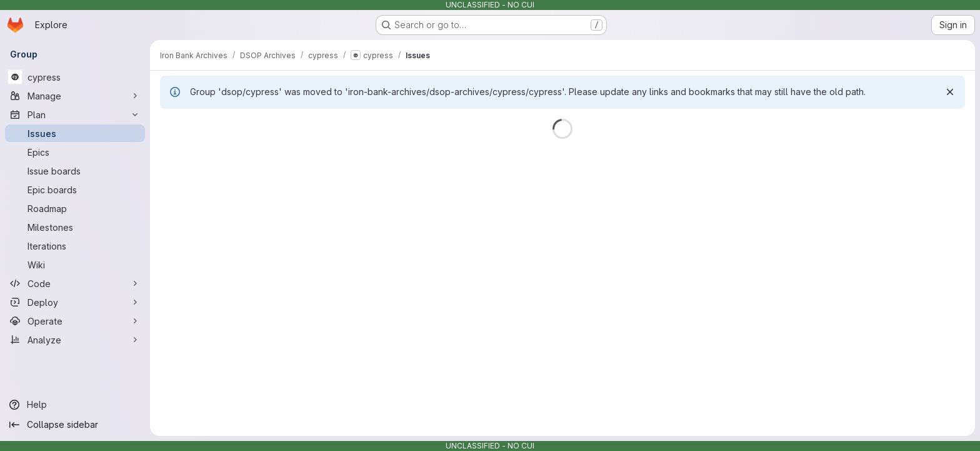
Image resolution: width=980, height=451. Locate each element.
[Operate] (75, 321)
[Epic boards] (75, 190)
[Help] (75, 405)
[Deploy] (75, 302)
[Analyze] (75, 340)
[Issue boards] (75, 171)
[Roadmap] (75, 208)
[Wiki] (75, 265)
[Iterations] (75, 246)
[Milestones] (75, 227)
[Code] (75, 283)
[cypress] (75, 77)
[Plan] (75, 114)
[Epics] (75, 152)
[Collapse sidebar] (75, 425)
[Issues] (75, 133)
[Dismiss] (950, 92)
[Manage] (75, 96)
